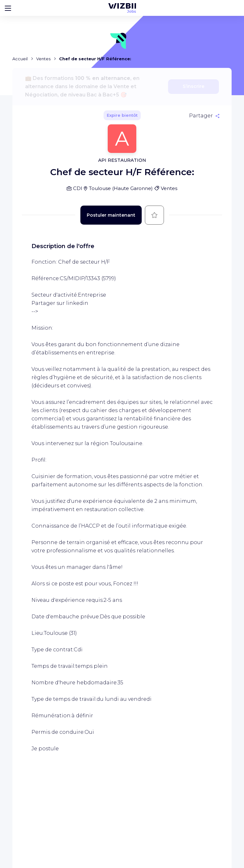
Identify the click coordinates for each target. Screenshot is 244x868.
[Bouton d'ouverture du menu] (8, 8)
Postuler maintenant (111, 215)
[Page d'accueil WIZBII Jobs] (122, 8)
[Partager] (204, 116)
